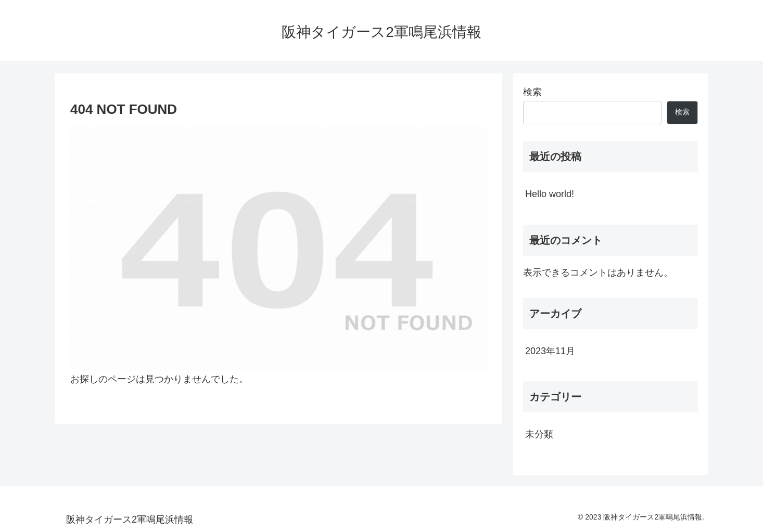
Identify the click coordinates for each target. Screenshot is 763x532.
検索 (532, 92)
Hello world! (550, 194)
